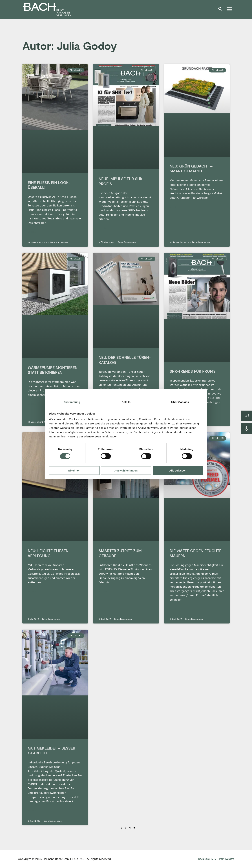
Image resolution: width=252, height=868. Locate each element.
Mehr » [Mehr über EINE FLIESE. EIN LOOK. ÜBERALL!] (32, 232)
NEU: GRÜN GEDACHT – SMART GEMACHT (191, 169)
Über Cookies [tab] (180, 402)
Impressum (227, 859)
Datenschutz (207, 859)
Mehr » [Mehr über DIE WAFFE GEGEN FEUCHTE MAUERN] (174, 609)
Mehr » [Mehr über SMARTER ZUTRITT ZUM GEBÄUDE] (103, 592)
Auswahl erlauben (126, 471)
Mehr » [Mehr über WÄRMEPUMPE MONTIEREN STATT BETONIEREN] (32, 404)
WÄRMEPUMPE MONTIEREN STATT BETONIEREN (53, 370)
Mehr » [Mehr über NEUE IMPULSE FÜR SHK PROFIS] (103, 228)
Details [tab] (126, 402)
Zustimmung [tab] (72, 402)
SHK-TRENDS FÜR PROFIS (193, 372)
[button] (221, 10)
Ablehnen (74, 471)
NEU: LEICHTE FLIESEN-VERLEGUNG (49, 553)
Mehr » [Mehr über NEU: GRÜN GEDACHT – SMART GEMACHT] (174, 207)
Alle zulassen (178, 471)
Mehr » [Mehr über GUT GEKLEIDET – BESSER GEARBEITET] (32, 811)
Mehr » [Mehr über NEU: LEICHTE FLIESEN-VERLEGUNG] (32, 592)
